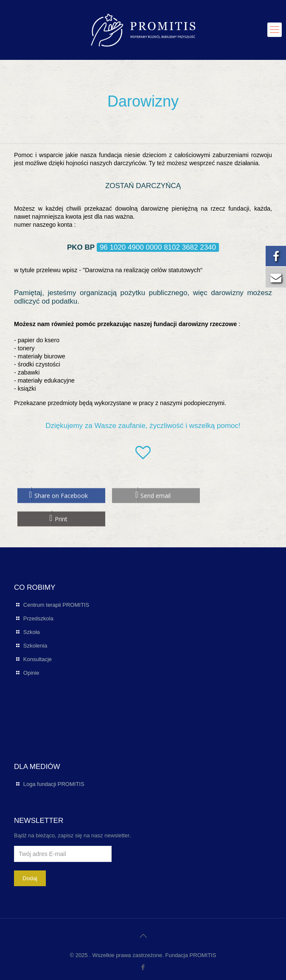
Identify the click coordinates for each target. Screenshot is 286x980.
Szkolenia (35, 646)
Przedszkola (38, 618)
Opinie (31, 673)
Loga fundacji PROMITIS (54, 784)
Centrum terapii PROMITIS (56, 605)
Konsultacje (38, 659)
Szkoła (32, 632)
